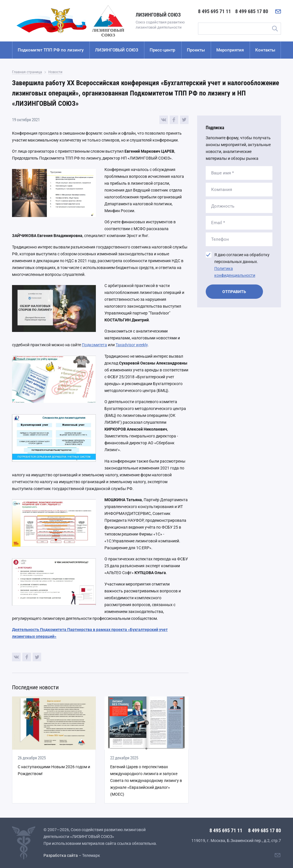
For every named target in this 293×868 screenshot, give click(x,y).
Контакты (265, 50)
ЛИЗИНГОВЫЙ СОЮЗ (117, 50)
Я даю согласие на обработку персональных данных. (242, 265)
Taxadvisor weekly (132, 345)
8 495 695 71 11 (214, 11)
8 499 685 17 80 (252, 11)
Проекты (196, 50)
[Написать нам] (278, 11)
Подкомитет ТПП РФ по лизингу (51, 50)
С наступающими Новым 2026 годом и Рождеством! (54, 770)
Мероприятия (230, 50)
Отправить (234, 292)
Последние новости (35, 687)
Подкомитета (94, 345)
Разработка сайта (61, 855)
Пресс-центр (162, 50)
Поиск (275, 29)
